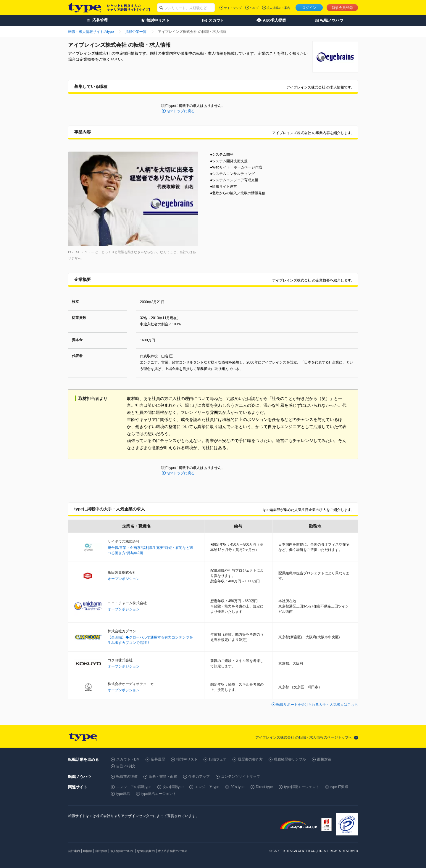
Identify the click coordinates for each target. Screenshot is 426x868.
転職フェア (218, 759)
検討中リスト (187, 759)
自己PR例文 (126, 766)
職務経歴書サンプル (290, 759)
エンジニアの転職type (134, 787)
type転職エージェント (302, 787)
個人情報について (122, 851)
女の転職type (173, 787)
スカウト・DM (128, 759)
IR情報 (88, 851)
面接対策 (324, 759)
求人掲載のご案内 (278, 8)
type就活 (123, 794)
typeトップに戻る (181, 111)
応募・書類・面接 (163, 777)
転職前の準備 (127, 777)
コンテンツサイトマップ (241, 777)
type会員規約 (146, 851)
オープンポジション (124, 579)
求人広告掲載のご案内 (173, 851)
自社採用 (101, 851)
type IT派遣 (339, 787)
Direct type (264, 787)
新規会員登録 (342, 8)
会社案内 (74, 851)
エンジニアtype (207, 787)
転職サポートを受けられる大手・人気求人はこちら (317, 705)
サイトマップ (233, 8)
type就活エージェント (159, 794)
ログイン (309, 8)
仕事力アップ (199, 777)
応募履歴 (158, 759)
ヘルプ (254, 8)
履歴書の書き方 (250, 759)
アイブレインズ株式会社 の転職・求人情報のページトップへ (304, 737)
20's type (238, 787)
